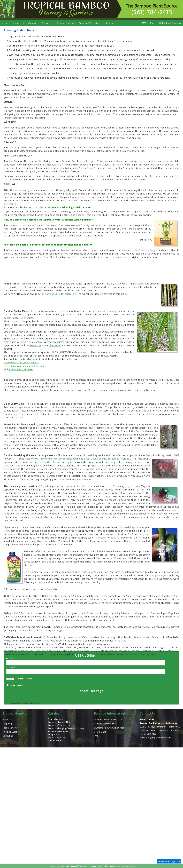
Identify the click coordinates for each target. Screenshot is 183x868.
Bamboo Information (90, 23)
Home (6, 23)
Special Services (66, 23)
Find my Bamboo (170, 23)
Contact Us (112, 23)
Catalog (33, 23)
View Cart (148, 23)
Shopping (47, 23)
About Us (19, 23)
